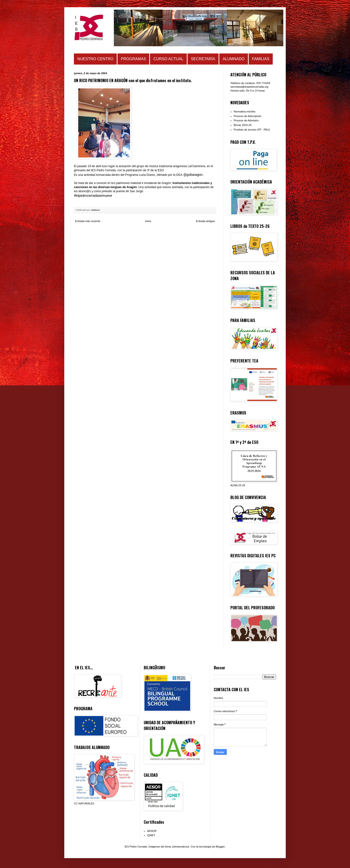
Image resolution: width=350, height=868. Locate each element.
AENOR (152, 831)
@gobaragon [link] (193, 175)
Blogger (220, 847)
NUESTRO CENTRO (95, 59)
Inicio (148, 221)
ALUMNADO (234, 59)
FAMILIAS (261, 59)
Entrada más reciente (88, 221)
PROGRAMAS (133, 59)
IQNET (151, 835)
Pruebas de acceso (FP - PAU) (252, 130)
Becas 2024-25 (243, 125)
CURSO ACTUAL (168, 59)
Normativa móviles (245, 112)
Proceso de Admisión (246, 120)
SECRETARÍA (203, 59)
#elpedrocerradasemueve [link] (93, 196)
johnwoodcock (181, 847)
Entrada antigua (205, 221)
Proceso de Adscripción (248, 116)
